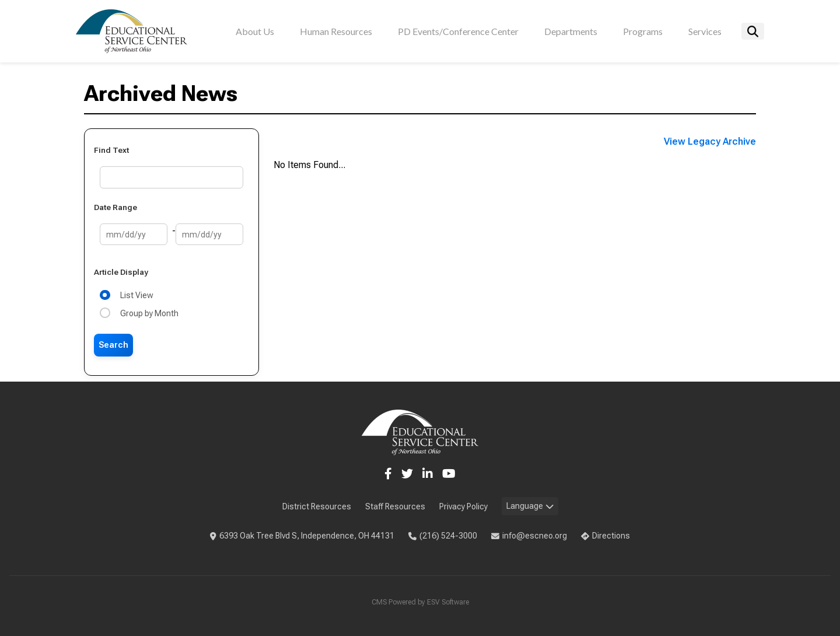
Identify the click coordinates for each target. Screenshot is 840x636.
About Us (255, 31)
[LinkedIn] (428, 474)
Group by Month (148, 313)
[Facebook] (388, 474)
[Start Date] (134, 234)
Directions (605, 536)
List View (135, 295)
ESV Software (448, 602)
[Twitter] (407, 474)
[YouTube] (449, 474)
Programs (643, 31)
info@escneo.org (529, 536)
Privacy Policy (463, 506)
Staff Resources (395, 506)
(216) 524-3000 (443, 536)
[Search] (753, 31)
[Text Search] (171, 177)
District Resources (317, 506)
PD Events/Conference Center (458, 31)
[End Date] (209, 234)
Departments (571, 31)
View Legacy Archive (710, 141)
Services (705, 31)
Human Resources (336, 31)
